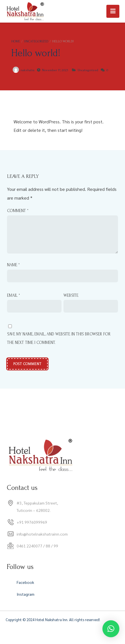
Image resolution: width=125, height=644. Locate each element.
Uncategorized (36, 41)
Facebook (25, 589)
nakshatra (28, 70)
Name (13, 272)
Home (16, 41)
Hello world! (36, 53)
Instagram (26, 601)
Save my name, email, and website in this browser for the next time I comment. (59, 345)
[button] (111, 629)
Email (14, 302)
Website (71, 302)
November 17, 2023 (55, 70)
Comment (18, 211)
